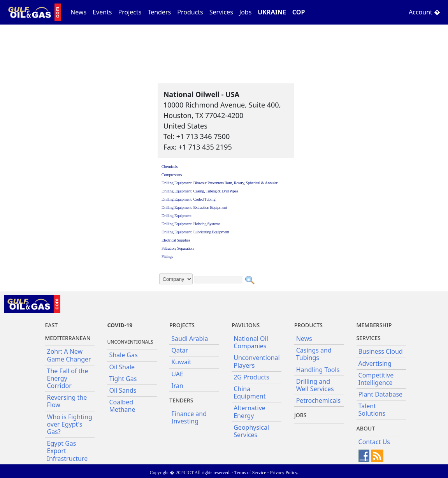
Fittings (167, 256)
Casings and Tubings (314, 354)
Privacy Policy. (284, 473)
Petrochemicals (319, 400)
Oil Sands (123, 390)
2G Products (251, 377)
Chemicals (170, 166)
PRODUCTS (308, 325)
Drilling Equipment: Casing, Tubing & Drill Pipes (200, 191)
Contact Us (374, 442)
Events (102, 12)
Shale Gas (123, 355)
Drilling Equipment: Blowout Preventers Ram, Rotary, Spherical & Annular (220, 183)
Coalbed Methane (122, 406)
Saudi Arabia (190, 339)
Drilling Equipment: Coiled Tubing (188, 199)
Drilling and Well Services (315, 385)
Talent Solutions (372, 410)
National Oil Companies (251, 342)
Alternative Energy (249, 412)
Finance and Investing (189, 417)
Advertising (375, 363)
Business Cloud (381, 351)
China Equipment (249, 392)
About (366, 428)
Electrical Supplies (176, 240)
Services (221, 12)
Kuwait (181, 362)
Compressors (172, 175)
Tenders (159, 12)
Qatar (180, 350)
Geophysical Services (251, 431)
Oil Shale (122, 367)
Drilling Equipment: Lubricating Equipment (195, 232)
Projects (130, 12)
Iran (177, 386)
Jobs (246, 12)
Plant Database (381, 394)
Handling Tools (318, 370)
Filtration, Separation (177, 248)
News (78, 12)
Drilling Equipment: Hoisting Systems (191, 224)
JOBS (300, 415)
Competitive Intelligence (376, 379)
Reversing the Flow (67, 401)
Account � (424, 12)
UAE (177, 374)
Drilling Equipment (177, 215)
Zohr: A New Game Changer (69, 355)
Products (190, 12)
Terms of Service (250, 473)
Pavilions (246, 325)
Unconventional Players (257, 361)
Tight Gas (123, 379)
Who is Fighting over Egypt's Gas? (70, 424)
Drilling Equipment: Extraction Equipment (194, 207)
